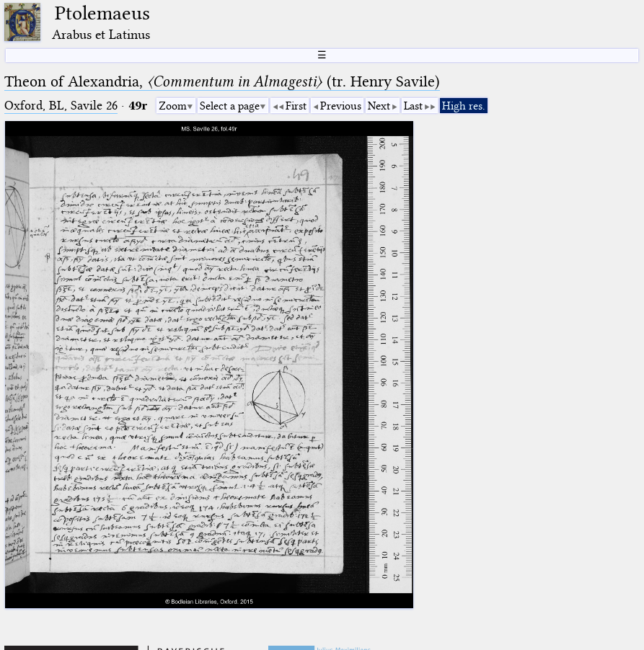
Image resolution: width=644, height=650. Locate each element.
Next (379, 106)
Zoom (173, 106)
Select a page (230, 106)
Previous (341, 106)
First (296, 106)
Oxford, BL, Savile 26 (61, 106)
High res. (464, 106)
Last (413, 106)
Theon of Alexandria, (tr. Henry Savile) (222, 81)
